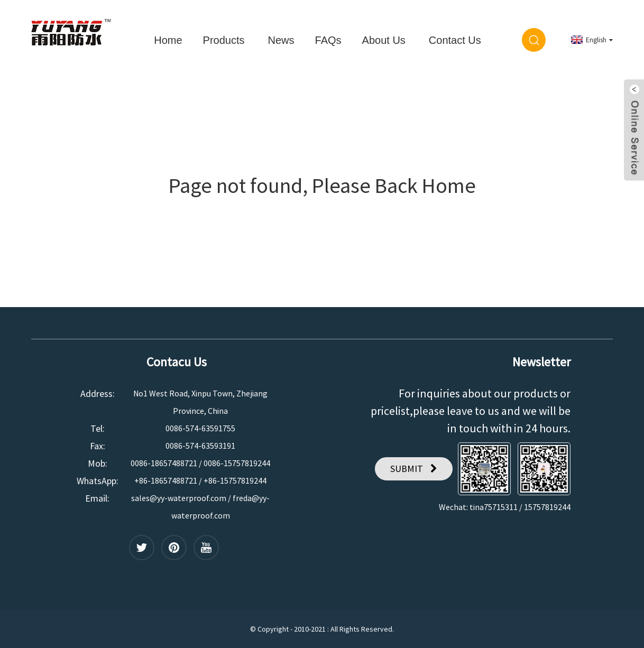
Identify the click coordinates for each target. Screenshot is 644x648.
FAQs (328, 40)
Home (168, 40)
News (281, 40)
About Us (384, 40)
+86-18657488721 (166, 480)
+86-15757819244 (235, 480)
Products (224, 40)
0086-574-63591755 (200, 428)
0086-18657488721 (164, 463)
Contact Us (455, 40)
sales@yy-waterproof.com (179, 498)
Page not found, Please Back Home (322, 186)
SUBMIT (407, 469)
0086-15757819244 (237, 463)
